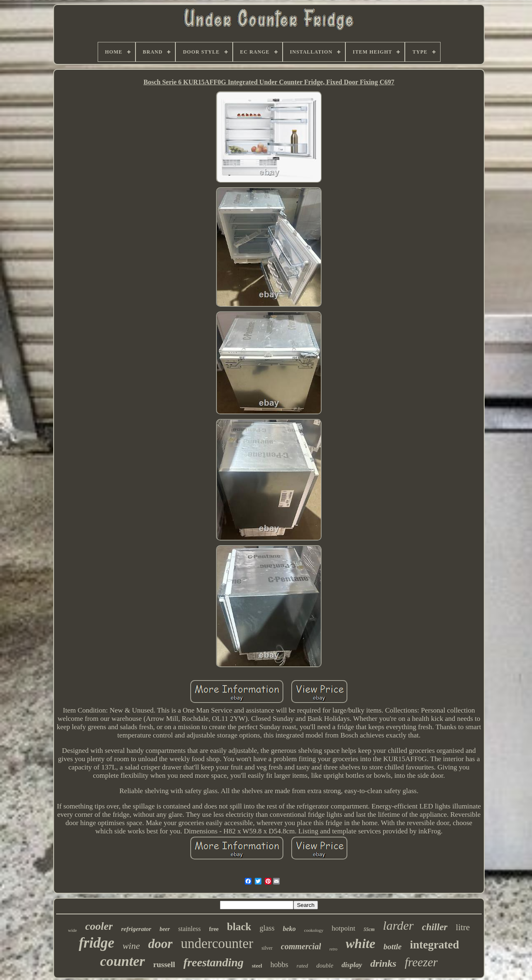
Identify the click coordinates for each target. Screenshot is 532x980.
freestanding (213, 962)
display (352, 965)
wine (131, 946)
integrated (434, 945)
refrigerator (136, 929)
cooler (99, 926)
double (325, 965)
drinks (383, 963)
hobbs (280, 965)
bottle (393, 947)
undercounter (217, 943)
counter (123, 961)
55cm (369, 929)
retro (333, 949)
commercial (301, 946)
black (239, 927)
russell (164, 964)
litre (463, 927)
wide (73, 930)
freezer (421, 962)
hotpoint (344, 928)
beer (165, 929)
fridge (96, 943)
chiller (435, 927)
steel (257, 966)
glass (267, 928)
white (361, 943)
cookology (314, 930)
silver (267, 948)
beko (289, 929)
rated (302, 966)
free (214, 929)
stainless (190, 929)
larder (398, 925)
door (160, 944)
